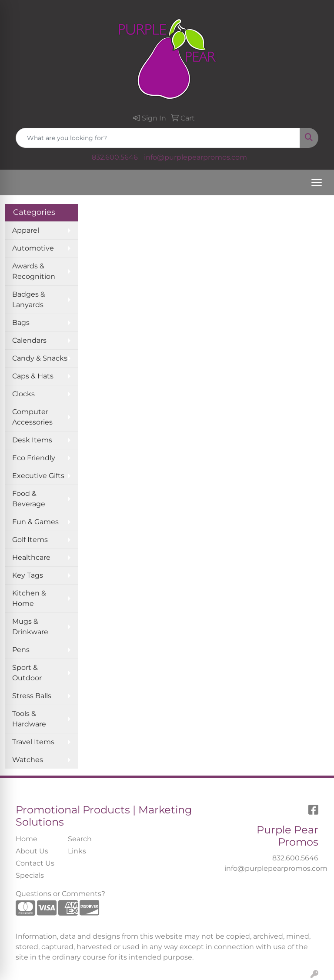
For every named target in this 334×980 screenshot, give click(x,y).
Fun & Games (35, 522)
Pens (21, 650)
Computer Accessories (32, 417)
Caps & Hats (33, 376)
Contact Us (35, 863)
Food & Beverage (29, 499)
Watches (28, 760)
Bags (21, 323)
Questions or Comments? (60, 894)
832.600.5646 (115, 157)
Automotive (33, 248)
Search (80, 839)
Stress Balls (32, 696)
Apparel (26, 230)
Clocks (23, 394)
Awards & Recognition (34, 271)
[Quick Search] (158, 138)
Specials (30, 875)
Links (77, 851)
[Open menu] (317, 183)
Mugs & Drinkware (30, 627)
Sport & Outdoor (27, 673)
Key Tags (28, 575)
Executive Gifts (38, 476)
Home (27, 839)
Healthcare (31, 557)
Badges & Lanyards (29, 299)
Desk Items (32, 440)
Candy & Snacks (40, 358)
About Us (32, 851)
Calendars (29, 340)
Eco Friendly (34, 458)
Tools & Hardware (29, 719)
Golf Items (30, 540)
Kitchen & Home (29, 598)
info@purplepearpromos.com (195, 157)
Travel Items (33, 742)
